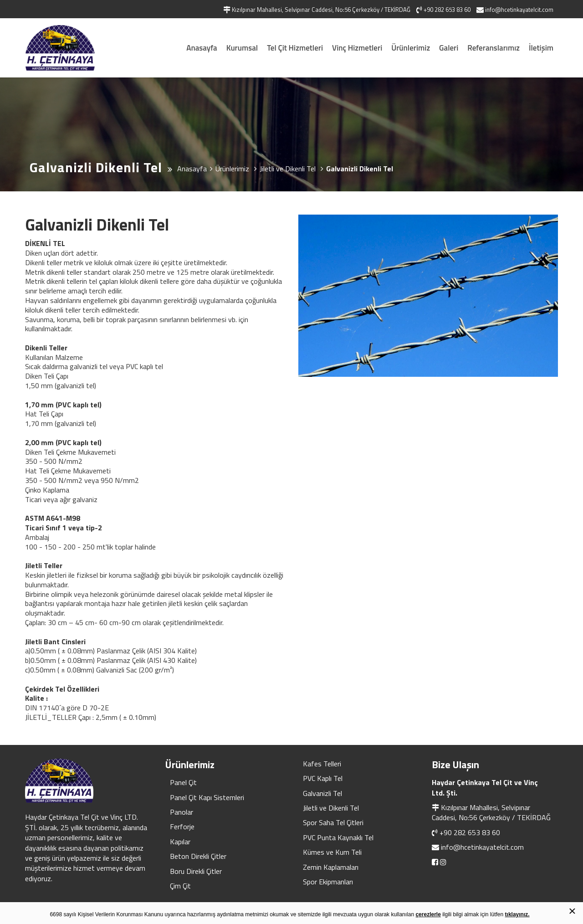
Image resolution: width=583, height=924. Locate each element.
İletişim (541, 48)
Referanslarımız (494, 48)
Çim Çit (180, 886)
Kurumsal (242, 48)
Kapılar (180, 842)
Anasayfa (202, 48)
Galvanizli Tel (322, 793)
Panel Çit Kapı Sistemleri (207, 797)
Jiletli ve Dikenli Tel (331, 808)
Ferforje (182, 826)
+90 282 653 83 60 (470, 832)
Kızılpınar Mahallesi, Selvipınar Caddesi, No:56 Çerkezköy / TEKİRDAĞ (491, 812)
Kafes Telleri (322, 764)
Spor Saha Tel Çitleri (333, 822)
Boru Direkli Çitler (196, 871)
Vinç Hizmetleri (357, 48)
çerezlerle (428, 914)
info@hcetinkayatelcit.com (482, 847)
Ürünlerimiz (411, 48)
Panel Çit (183, 782)
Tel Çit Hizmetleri (295, 48)
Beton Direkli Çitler (198, 856)
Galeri (449, 48)
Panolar (182, 812)
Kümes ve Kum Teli (332, 852)
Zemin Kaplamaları (331, 867)
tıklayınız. (517, 914)
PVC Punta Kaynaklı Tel (338, 837)
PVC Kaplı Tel (323, 778)
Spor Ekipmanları (328, 882)
